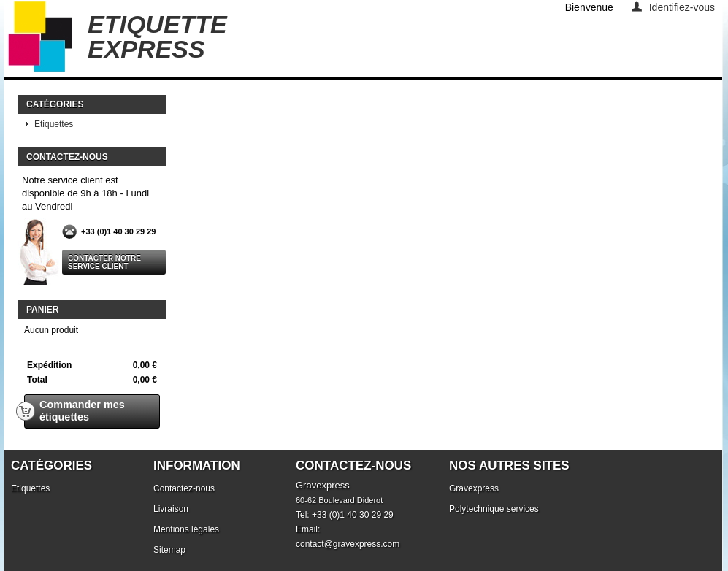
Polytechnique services (494, 509)
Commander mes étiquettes (74, 411)
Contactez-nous (184, 488)
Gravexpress (474, 488)
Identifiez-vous (682, 7)
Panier (42, 310)
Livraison (171, 509)
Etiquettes (54, 124)
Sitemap (169, 550)
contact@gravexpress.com (348, 544)
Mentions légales (186, 529)
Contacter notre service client (104, 262)
